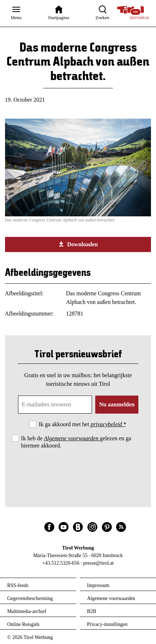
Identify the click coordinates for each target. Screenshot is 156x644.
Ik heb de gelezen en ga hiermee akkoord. (76, 442)
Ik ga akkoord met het (82, 424)
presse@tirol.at (99, 563)
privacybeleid (107, 424)
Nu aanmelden (117, 404)
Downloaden (78, 244)
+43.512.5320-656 (61, 563)
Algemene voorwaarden (72, 438)
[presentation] (78, 470)
